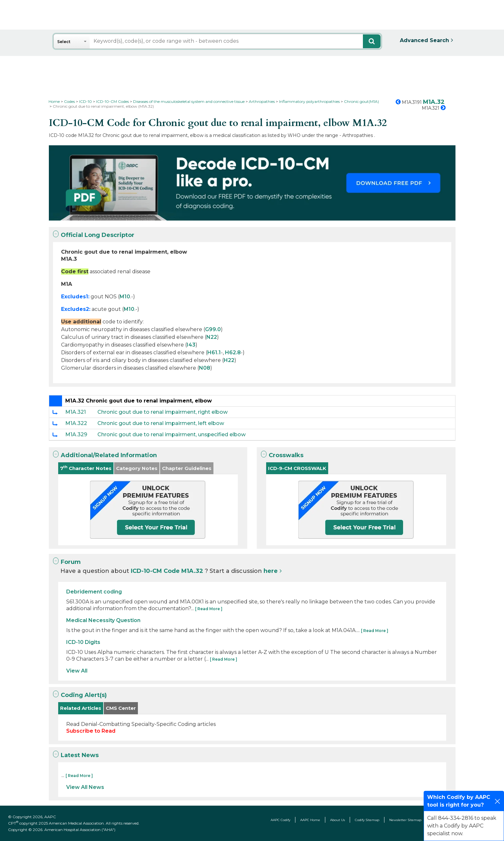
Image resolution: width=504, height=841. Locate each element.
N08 (205, 368)
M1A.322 (76, 423)
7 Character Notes (86, 468)
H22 (229, 360)
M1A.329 (76, 434)
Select (64, 42)
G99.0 (213, 329)
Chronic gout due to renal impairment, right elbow (162, 412)
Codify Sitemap (367, 820)
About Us (337, 820)
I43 (191, 345)
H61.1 (214, 353)
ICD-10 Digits (83, 642)
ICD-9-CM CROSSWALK (297, 468)
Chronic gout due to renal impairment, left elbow (161, 423)
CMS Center (121, 708)
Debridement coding (94, 592)
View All (77, 671)
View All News (85, 787)
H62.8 (233, 353)
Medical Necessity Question (103, 620)
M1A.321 (76, 412)
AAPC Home (310, 820)
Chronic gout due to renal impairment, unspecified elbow (171, 434)
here (271, 571)
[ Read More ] (209, 609)
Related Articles (81, 708)
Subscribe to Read (91, 731)
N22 (212, 337)
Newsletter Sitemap (405, 820)
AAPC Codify (280, 820)
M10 (125, 297)
